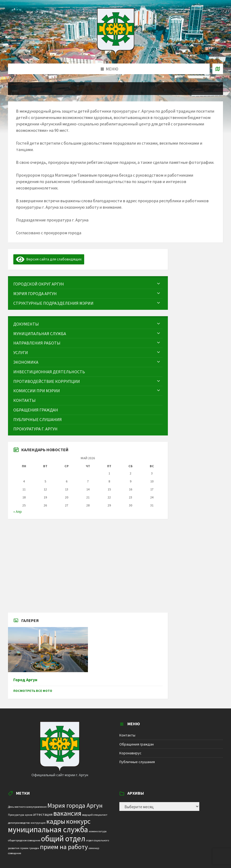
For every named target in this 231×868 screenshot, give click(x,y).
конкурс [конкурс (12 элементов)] (78, 821)
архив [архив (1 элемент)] (29, 815)
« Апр (18, 512)
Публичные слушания (137, 762)
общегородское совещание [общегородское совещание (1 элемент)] (24, 840)
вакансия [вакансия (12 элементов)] (67, 813)
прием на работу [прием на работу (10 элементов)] (64, 847)
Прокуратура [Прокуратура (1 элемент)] (16, 815)
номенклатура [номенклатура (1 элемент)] (98, 831)
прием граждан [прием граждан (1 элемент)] (30, 848)
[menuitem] (88, 284)
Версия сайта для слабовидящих (49, 259)
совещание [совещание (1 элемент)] (15, 853)
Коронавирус (130, 753)
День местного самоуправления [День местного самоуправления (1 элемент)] (27, 807)
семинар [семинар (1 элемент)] (94, 848)
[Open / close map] (218, 69)
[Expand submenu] (159, 284)
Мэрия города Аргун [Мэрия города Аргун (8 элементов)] (75, 805)
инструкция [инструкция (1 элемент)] (38, 823)
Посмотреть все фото (33, 691)
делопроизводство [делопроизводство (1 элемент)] (19, 823)
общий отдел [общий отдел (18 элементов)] (63, 839)
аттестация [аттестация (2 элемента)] (43, 814)
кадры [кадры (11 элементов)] (56, 821)
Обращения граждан (137, 744)
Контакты (127, 735)
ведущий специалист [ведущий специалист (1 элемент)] (95, 815)
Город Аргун (25, 680)
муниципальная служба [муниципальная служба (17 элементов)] (48, 830)
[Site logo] (116, 53)
